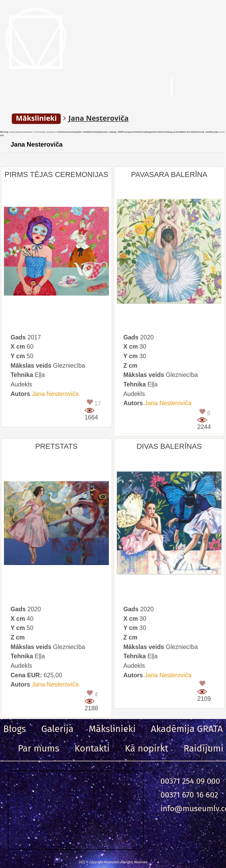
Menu (29, 87)
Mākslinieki (112, 729)
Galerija (57, 729)
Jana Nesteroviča (37, 144)
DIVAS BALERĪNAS (169, 446)
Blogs (15, 729)
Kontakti (92, 748)
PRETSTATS (56, 446)
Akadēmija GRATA (187, 729)
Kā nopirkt (147, 748)
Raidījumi (204, 748)
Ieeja (202, 87)
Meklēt (135, 87)
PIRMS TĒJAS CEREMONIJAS (56, 174)
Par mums (39, 748)
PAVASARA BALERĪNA (169, 174)
